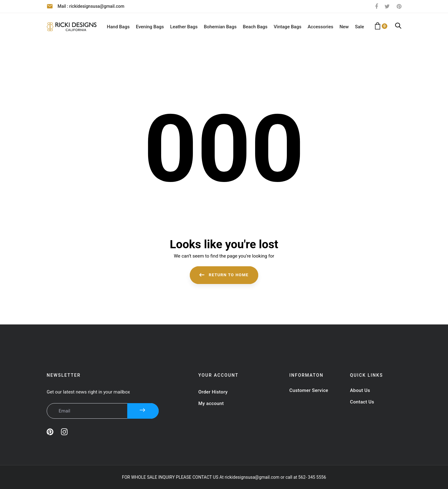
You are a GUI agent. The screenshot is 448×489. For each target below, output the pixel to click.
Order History (213, 392)
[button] (398, 26)
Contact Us (362, 402)
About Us (360, 390)
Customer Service (309, 390)
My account (211, 403)
